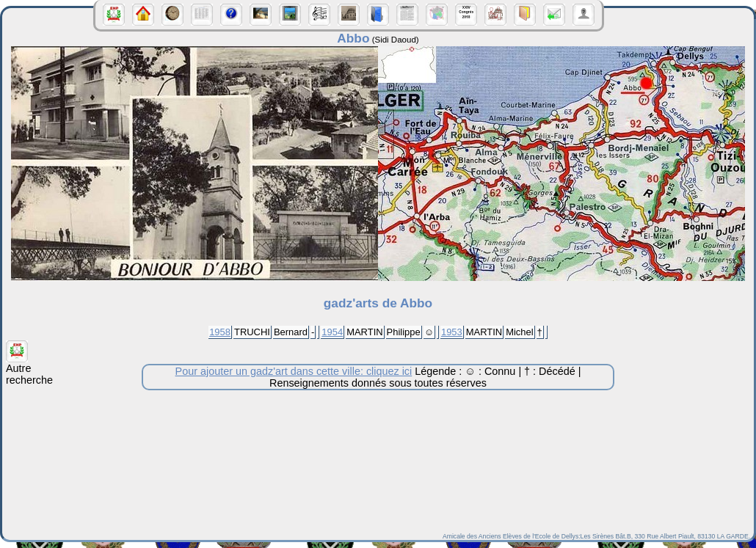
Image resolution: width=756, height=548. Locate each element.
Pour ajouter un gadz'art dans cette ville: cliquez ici (294, 371)
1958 (220, 332)
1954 (332, 332)
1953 (452, 332)
